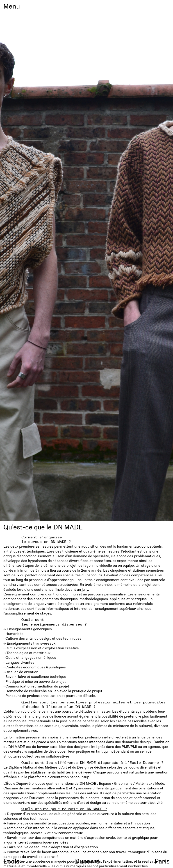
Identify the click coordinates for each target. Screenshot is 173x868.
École (12, 861)
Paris (162, 861)
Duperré (87, 861)
